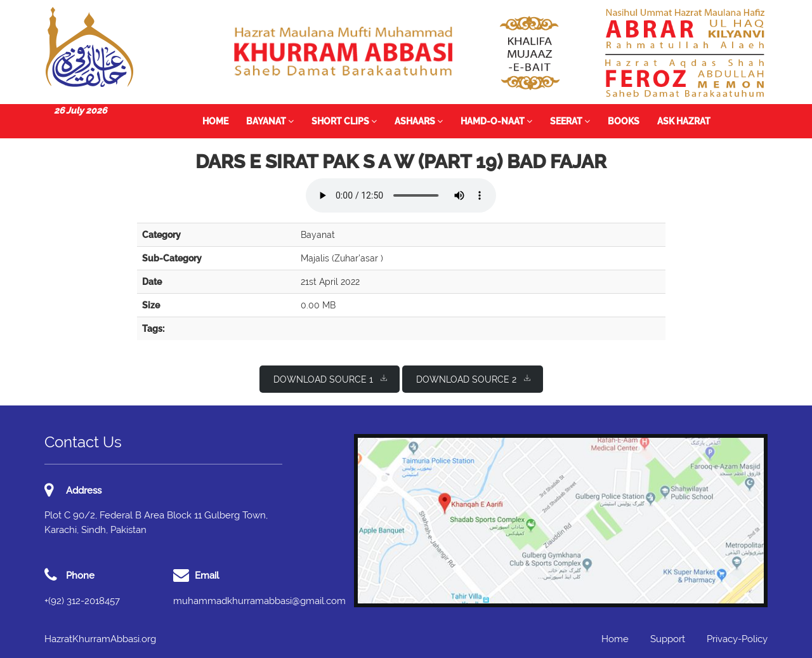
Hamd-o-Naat (496, 121)
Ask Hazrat (684, 121)
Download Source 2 (473, 378)
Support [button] (668, 639)
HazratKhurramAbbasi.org (100, 639)
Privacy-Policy (737, 639)
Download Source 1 (330, 378)
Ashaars (419, 121)
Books (624, 121)
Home (215, 121)
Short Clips (344, 121)
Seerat (570, 121)
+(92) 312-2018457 (82, 601)
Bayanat (270, 121)
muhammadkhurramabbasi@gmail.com (259, 601)
